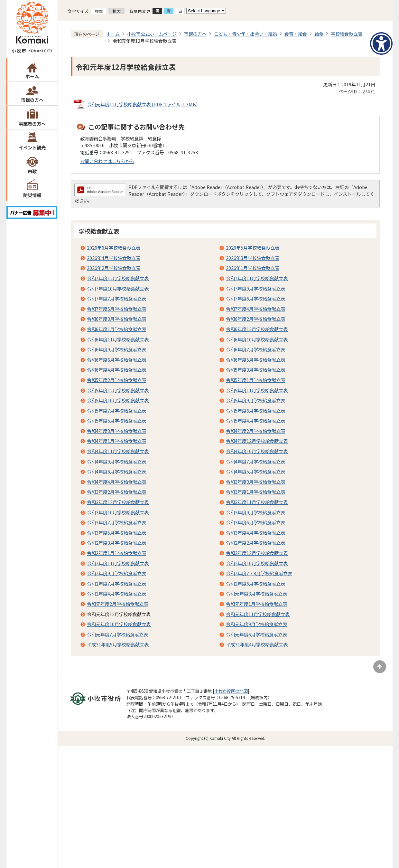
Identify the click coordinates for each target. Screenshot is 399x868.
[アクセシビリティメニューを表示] (381, 43)
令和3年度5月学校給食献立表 (116, 533)
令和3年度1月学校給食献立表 (255, 492)
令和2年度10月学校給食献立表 (257, 563)
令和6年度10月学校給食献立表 (257, 339)
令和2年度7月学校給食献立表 (116, 583)
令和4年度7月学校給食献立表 (255, 461)
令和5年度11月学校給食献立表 (257, 390)
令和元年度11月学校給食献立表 (258, 614)
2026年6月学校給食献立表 (114, 248)
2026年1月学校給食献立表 (253, 268)
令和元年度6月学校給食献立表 (256, 634)
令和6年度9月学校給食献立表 (116, 349)
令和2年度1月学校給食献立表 (116, 553)
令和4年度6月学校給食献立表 (116, 471)
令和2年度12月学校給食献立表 (257, 553)
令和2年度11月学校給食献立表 (118, 563)
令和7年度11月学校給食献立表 (257, 278)
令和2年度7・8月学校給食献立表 (259, 573)
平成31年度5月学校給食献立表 (118, 644)
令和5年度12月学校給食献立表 (118, 390)
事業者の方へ (32, 124)
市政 (32, 171)
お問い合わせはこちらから (107, 161)
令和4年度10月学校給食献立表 (257, 451)
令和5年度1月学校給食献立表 (255, 380)
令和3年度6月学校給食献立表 (255, 522)
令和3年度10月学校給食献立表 (118, 512)
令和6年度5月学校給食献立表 (255, 360)
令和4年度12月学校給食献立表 (257, 441)
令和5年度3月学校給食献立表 (255, 370)
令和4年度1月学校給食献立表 (116, 441)
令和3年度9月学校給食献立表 (255, 512)
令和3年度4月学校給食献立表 (255, 533)
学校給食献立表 (347, 34)
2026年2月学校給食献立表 (114, 268)
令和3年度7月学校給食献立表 (116, 522)
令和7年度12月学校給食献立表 (118, 278)
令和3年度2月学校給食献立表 (116, 492)
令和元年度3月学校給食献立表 (256, 593)
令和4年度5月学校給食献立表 (255, 471)
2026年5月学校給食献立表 (253, 248)
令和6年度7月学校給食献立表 (255, 349)
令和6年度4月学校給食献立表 (116, 370)
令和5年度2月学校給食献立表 (116, 380)
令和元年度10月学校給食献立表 (119, 624)
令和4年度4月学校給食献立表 (116, 482)
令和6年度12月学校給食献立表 (257, 329)
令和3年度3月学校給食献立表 (255, 482)
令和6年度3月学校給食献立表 (116, 319)
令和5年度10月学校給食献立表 (118, 400)
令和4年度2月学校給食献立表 (255, 431)
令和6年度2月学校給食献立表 (255, 319)
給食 (319, 34)
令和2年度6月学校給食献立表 (255, 583)
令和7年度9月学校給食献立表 (255, 288)
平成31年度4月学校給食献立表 (257, 644)
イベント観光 (32, 147)
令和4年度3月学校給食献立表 (116, 431)
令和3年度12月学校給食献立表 (118, 502)
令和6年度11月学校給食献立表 (118, 339)
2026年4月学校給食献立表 (114, 258)
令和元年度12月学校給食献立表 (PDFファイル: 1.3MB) (142, 104)
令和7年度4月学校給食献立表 (255, 309)
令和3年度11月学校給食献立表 (257, 502)
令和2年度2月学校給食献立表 (255, 543)
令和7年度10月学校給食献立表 (118, 288)
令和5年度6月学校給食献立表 (255, 410)
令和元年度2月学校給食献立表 (117, 604)
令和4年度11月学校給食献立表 (118, 451)
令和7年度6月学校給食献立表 (255, 298)
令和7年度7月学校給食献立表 (116, 298)
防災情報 (32, 195)
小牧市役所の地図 (231, 691)
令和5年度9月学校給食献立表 (255, 400)
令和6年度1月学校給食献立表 (116, 329)
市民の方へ (32, 100)
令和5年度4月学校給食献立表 (255, 420)
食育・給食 (296, 34)
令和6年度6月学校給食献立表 (116, 360)
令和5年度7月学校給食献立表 (116, 410)
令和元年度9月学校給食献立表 (256, 624)
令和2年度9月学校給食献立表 (116, 573)
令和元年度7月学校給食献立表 (117, 634)
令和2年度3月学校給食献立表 (116, 543)
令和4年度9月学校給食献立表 (116, 461)
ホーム (32, 76)
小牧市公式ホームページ (152, 34)
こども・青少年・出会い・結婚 (246, 34)
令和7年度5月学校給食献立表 (116, 309)
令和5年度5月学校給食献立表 (116, 420)
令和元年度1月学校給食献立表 (256, 604)
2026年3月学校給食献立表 (253, 258)
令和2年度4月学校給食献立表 (116, 593)
